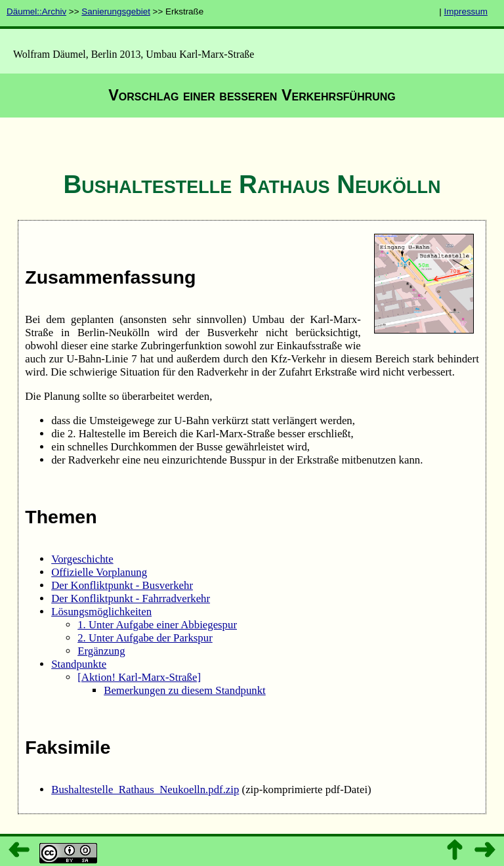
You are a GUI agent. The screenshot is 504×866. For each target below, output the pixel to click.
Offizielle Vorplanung (99, 572)
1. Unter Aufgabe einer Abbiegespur (157, 625)
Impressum (466, 11)
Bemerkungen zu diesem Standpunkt (185, 690)
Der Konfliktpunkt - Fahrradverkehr (131, 598)
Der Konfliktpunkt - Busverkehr (122, 585)
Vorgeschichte (82, 559)
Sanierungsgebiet (116, 11)
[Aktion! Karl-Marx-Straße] (139, 677)
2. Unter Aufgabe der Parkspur (145, 638)
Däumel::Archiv (36, 11)
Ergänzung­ (101, 651)
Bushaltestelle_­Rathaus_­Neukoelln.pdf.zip (145, 790)
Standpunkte (79, 664)
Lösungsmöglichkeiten (101, 612)
